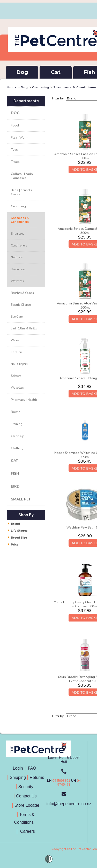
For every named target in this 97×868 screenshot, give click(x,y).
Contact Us (27, 796)
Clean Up (18, 436)
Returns (37, 777)
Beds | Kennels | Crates (22, 192)
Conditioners (19, 246)
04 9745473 (69, 782)
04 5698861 (61, 781)
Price (15, 544)
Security (26, 787)
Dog (22, 72)
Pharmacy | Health (24, 400)
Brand (15, 524)
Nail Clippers (19, 364)
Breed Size (19, 538)
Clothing (17, 448)
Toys (14, 150)
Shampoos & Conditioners (20, 220)
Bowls (16, 412)
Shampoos (17, 234)
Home (12, 87)
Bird (15, 486)
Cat (56, 72)
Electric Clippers (21, 305)
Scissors (16, 376)
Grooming (41, 87)
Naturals (17, 257)
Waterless (17, 281)
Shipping (18, 777)
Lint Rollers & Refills (24, 329)
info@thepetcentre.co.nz (69, 804)
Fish (15, 474)
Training (17, 424)
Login (19, 768)
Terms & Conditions (26, 818)
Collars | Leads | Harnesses (23, 176)
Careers (27, 831)
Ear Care (17, 352)
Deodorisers (18, 269)
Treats (15, 162)
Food (15, 125)
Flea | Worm (20, 138)
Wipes (15, 340)
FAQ (33, 768)
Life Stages (19, 531)
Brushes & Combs (22, 293)
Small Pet (21, 499)
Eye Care (17, 317)
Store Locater (27, 805)
